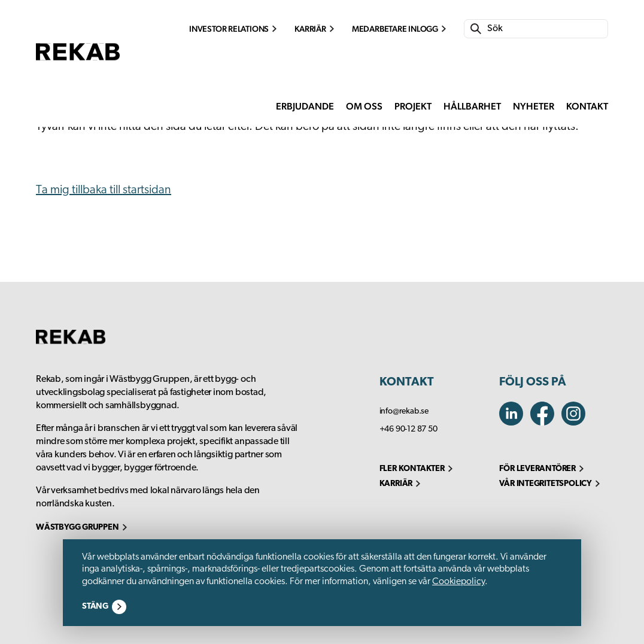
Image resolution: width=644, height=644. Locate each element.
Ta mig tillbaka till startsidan (104, 190)
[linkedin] (515, 423)
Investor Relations (229, 29)
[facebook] (576, 423)
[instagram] (546, 423)
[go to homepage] (78, 72)
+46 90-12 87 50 (408, 429)
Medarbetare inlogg (395, 29)
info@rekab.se (404, 411)
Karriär (310, 29)
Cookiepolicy (458, 582)
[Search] (544, 29)
